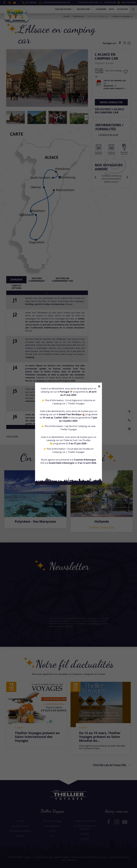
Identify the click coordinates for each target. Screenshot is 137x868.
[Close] (99, 386)
